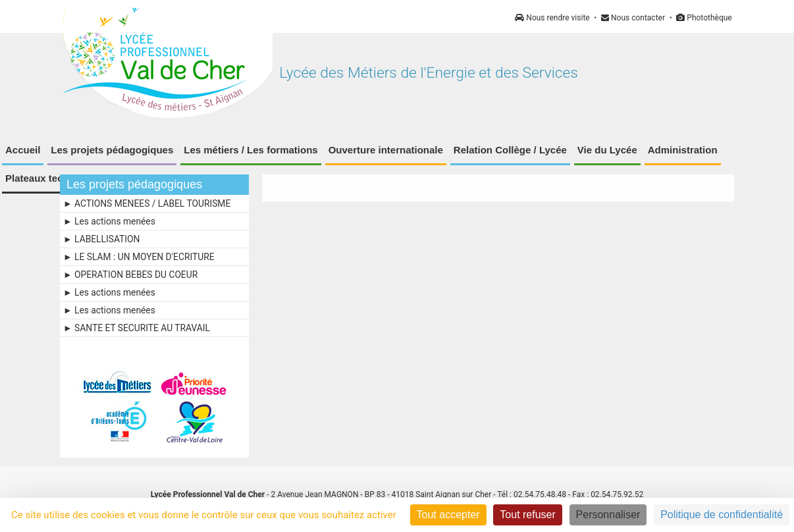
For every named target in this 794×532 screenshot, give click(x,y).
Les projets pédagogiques (112, 150)
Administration (683, 150)
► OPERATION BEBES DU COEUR (130, 275)
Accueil (23, 150)
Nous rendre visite (552, 18)
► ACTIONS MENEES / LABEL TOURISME (147, 203)
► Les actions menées (109, 221)
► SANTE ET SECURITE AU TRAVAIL (137, 328)
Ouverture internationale (386, 150)
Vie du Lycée (607, 150)
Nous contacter (633, 18)
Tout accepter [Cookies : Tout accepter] (448, 515)
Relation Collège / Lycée (510, 150)
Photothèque (704, 18)
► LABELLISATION (101, 239)
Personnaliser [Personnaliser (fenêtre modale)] (608, 515)
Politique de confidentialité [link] (722, 515)
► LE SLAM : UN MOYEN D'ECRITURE (139, 257)
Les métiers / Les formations (251, 150)
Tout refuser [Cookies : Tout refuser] (527, 515)
